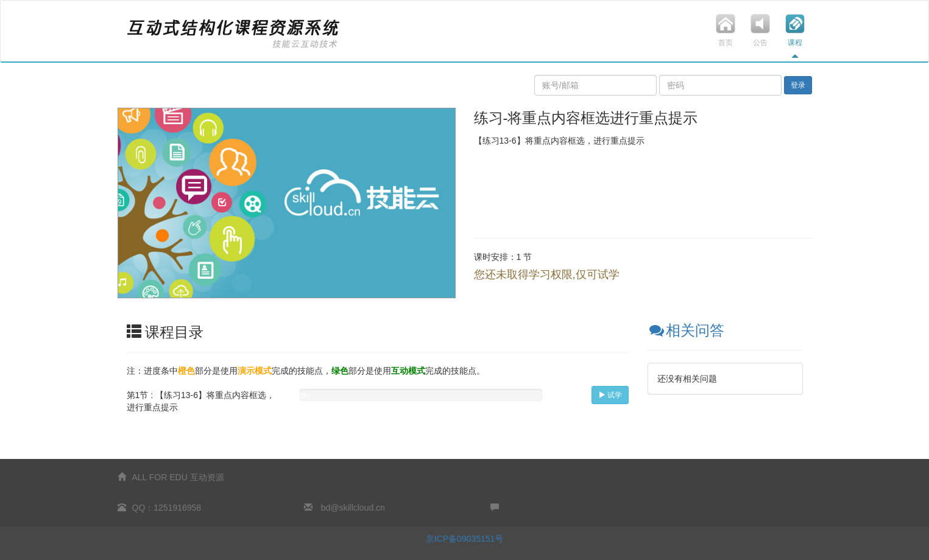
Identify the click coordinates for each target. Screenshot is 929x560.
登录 (798, 85)
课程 (795, 37)
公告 (761, 37)
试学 (610, 395)
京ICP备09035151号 (465, 539)
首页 (726, 37)
